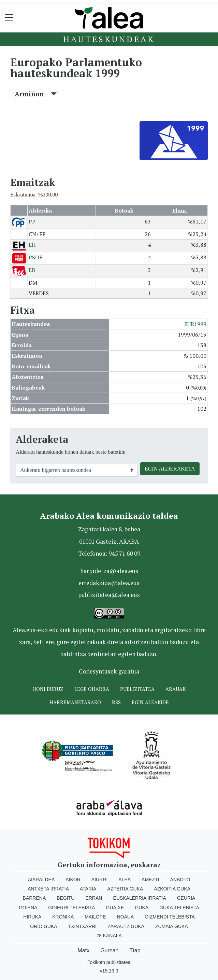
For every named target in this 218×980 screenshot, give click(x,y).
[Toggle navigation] (9, 18)
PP (32, 221)
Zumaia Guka (172, 926)
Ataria (88, 889)
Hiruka (32, 917)
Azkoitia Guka (172, 889)
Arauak (176, 689)
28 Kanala (109, 936)
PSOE (35, 257)
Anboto (180, 880)
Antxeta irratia (48, 889)
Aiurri (99, 880)
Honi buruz (48, 689)
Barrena (34, 898)
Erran (94, 898)
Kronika (63, 917)
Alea (125, 880)
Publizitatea (137, 689)
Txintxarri (82, 926)
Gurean (109, 950)
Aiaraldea (41, 880)
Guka (142, 908)
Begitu (66, 898)
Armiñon (36, 94)
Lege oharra (92, 689)
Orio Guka (43, 926)
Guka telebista (179, 908)
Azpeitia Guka (125, 889)
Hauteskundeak (109, 39)
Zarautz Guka (126, 926)
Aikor (73, 880)
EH (32, 245)
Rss (116, 702)
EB (32, 270)
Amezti (150, 880)
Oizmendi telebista (170, 917)
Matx (83, 950)
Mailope (95, 917)
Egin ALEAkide (150, 702)
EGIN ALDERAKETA (170, 469)
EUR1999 (195, 324)
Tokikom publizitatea (109, 962)
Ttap (135, 950)
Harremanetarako (75, 702)
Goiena (28, 908)
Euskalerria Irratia (139, 898)
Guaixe (115, 908)
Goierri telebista (71, 908)
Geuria (186, 898)
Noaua (125, 917)
